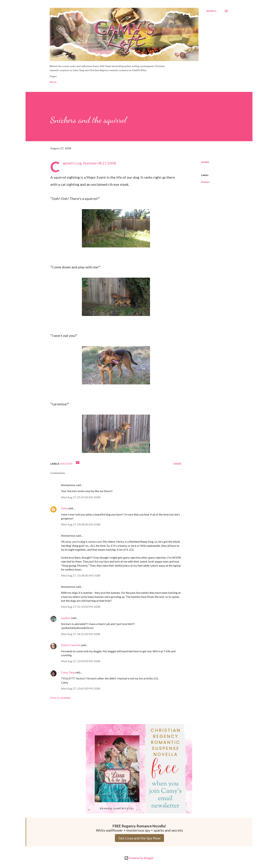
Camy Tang (68, 672)
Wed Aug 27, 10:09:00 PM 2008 (81, 661)
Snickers (205, 182)
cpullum (66, 618)
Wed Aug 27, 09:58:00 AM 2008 (81, 524)
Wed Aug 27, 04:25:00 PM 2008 (81, 634)
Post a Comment (60, 698)
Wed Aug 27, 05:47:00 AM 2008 (81, 497)
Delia (64, 508)
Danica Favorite (71, 645)
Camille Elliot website (119, 82)
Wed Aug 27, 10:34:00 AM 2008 (81, 575)
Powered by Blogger (139, 858)
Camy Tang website (84, 82)
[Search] (211, 11)
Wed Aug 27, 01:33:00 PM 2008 (81, 607)
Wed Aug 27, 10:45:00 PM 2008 (81, 688)
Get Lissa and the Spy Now (139, 838)
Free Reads (56, 82)
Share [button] (205, 162)
